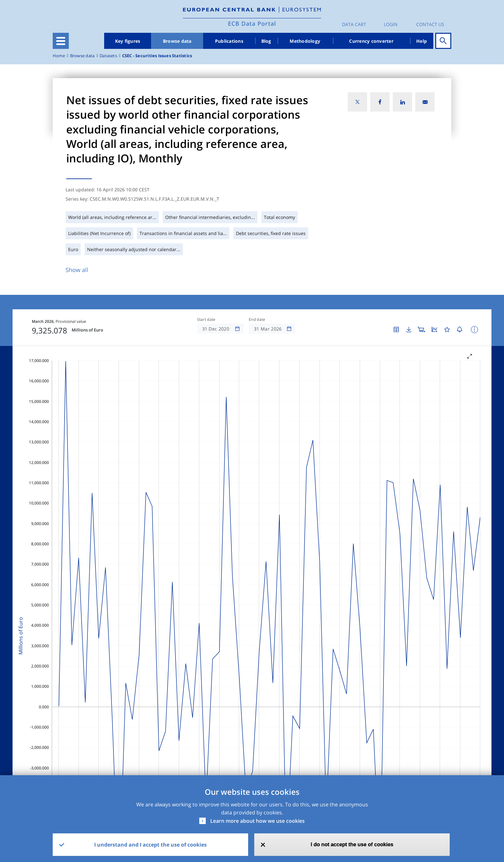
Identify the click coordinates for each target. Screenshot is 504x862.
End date (257, 320)
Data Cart (354, 24)
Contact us (430, 24)
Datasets (108, 56)
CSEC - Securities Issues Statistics (157, 56)
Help (422, 41)
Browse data (177, 41)
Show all (77, 270)
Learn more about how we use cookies (257, 821)
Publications (229, 41)
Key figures (128, 41)
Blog (266, 41)
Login (391, 24)
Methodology (305, 41)
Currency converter (371, 41)
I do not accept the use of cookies (352, 844)
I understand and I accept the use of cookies (150, 845)
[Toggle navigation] (61, 41)
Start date (206, 320)
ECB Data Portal (252, 23)
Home (59, 56)
